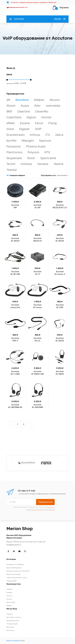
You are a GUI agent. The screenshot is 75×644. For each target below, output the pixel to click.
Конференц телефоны (15, 564)
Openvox (45, 141)
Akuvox (55, 100)
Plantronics (14, 152)
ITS (48, 135)
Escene (25, 123)
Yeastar (12, 170)
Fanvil (39, 123)
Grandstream (16, 135)
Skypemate (14, 158)
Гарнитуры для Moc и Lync (17, 578)
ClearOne (24, 112)
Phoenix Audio (36, 146)
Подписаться (45, 502)
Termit (11, 164)
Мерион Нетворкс (13, 641)
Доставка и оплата (14, 617)
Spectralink (48, 158)
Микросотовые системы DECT (18, 571)
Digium (31, 117)
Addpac (39, 100)
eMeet (11, 123)
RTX (47, 152)
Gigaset (25, 129)
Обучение (10, 627)
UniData (26, 164)
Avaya (25, 106)
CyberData (14, 117)
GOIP (38, 129)
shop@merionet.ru (14, 545)
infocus (35, 135)
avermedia (53, 106)
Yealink (59, 164)
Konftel (11, 141)
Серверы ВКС (12, 581)
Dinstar (47, 117)
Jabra (59, 135)
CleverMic (42, 112)
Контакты (10, 630)
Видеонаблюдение (14, 568)
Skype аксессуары (13, 574)
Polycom (33, 152)
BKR (9, 112)
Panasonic (14, 146)
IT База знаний (12, 624)
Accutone (22, 100)
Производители (13, 621)
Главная (9, 614)
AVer (37, 106)
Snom (31, 158)
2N (8, 100)
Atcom (11, 106)
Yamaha (43, 164)
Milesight (28, 141)
